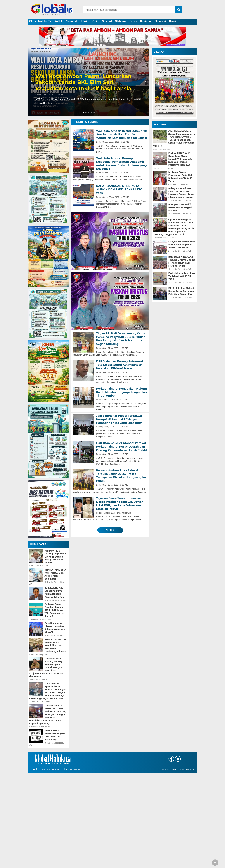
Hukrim (85, 21)
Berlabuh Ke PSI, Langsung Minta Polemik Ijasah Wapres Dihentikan (55, 593)
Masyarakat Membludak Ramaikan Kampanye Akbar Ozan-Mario (182, 245)
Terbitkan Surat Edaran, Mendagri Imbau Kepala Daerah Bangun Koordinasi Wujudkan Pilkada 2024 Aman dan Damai (47, 668)
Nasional (71, 21)
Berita (133, 21)
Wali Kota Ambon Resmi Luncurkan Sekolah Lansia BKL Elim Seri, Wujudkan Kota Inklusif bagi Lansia (84, 82)
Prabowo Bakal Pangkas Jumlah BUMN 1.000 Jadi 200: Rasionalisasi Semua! (54, 610)
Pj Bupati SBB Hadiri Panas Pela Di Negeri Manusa (180, 207)
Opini (96, 21)
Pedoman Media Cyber (183, 865)
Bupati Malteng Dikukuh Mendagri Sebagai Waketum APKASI (55, 628)
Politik (59, 21)
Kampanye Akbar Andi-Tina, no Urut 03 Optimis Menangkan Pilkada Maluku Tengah (182, 261)
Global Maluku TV (40, 21)
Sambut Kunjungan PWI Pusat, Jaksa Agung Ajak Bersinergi (55, 574)
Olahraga (121, 21)
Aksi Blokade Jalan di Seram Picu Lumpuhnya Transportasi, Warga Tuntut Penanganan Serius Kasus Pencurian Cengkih (174, 138)
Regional (146, 21)
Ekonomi (160, 21)
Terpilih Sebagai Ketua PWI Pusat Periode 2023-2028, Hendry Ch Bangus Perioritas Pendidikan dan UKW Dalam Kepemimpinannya (48, 715)
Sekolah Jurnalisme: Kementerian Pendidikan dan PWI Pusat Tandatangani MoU (56, 645)
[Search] (129, 10)
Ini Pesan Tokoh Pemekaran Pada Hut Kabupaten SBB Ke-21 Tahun (180, 177)
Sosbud (107, 21)
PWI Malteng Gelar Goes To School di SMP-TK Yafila (182, 276)
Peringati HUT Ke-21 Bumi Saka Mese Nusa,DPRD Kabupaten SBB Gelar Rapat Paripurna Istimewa (181, 159)
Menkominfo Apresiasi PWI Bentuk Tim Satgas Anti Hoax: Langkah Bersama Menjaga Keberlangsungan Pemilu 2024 (48, 691)
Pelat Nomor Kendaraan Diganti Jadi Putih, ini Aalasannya (55, 735)
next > (110, 530)
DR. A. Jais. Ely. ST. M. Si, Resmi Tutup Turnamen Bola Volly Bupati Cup (182, 291)
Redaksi (166, 865)
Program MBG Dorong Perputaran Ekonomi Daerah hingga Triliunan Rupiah (55, 557)
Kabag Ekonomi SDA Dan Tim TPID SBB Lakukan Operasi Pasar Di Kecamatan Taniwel (181, 193)
